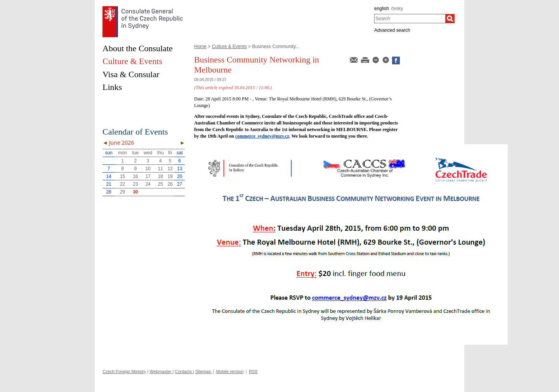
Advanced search (392, 30)
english (382, 9)
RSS (253, 371)
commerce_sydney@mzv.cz (262, 136)
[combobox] (410, 19)
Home (200, 47)
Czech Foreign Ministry (124, 371)
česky (397, 9)
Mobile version (230, 371)
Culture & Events (229, 47)
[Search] (450, 19)
